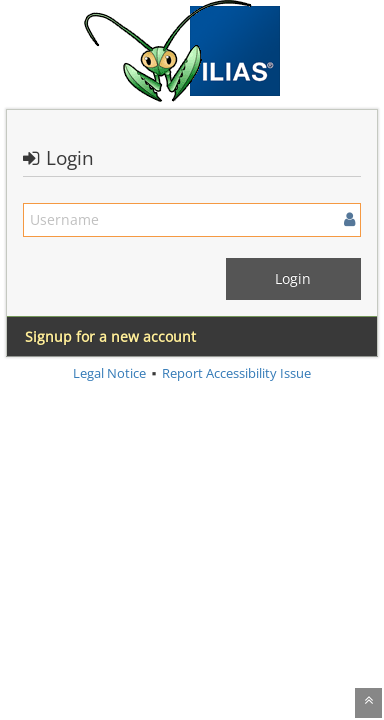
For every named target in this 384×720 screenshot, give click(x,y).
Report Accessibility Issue (236, 373)
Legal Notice (109, 373)
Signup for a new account (110, 336)
